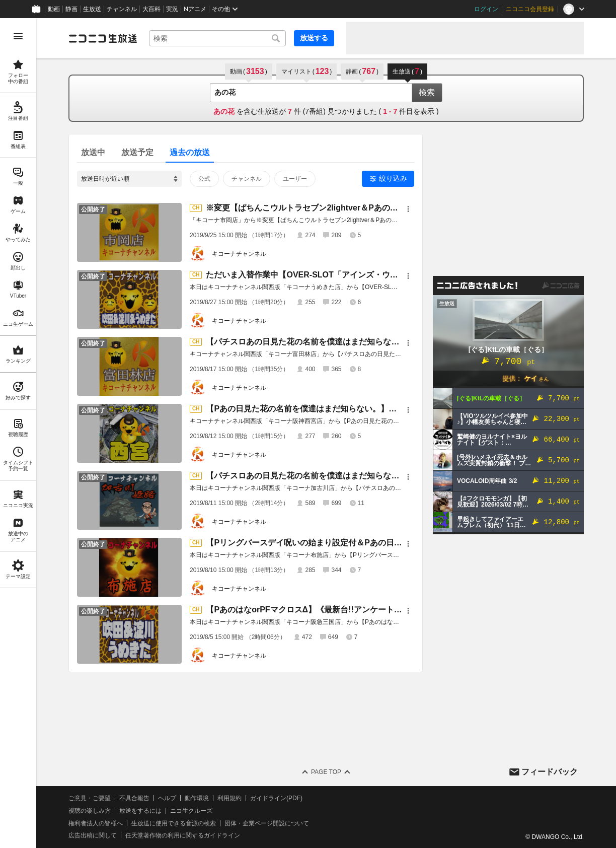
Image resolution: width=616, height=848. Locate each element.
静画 (71, 9)
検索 (427, 92)
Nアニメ (195, 9)
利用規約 (229, 798)
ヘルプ (167, 798)
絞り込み (393, 178)
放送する (314, 38)
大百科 (151, 9)
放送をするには (140, 811)
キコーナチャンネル (239, 254)
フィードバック (550, 772)
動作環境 (197, 798)
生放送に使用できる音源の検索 (174, 823)
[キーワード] (217, 38)
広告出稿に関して (93, 835)
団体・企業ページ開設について (267, 823)
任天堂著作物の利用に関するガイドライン (183, 835)
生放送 (92, 9)
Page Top (326, 772)
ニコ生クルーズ (191, 811)
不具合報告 (134, 798)
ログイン (486, 9)
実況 (172, 9)
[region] (18, 433)
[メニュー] (408, 209)
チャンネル (122, 9)
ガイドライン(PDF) (276, 798)
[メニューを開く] (18, 36)
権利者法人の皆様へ (96, 823)
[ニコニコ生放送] (103, 38)
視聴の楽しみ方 (90, 811)
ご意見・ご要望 (90, 798)
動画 (54, 9)
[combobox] (217, 38)
